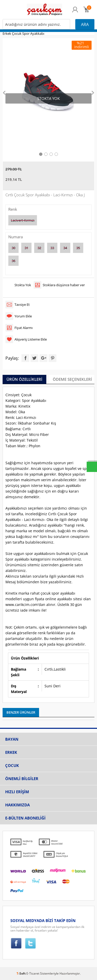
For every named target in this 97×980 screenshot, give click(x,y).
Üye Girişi (75, 12)
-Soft (21, 973)
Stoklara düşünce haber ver (64, 285)
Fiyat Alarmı (24, 328)
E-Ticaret (33, 973)
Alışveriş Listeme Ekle (31, 339)
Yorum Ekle (23, 316)
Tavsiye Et (22, 305)
